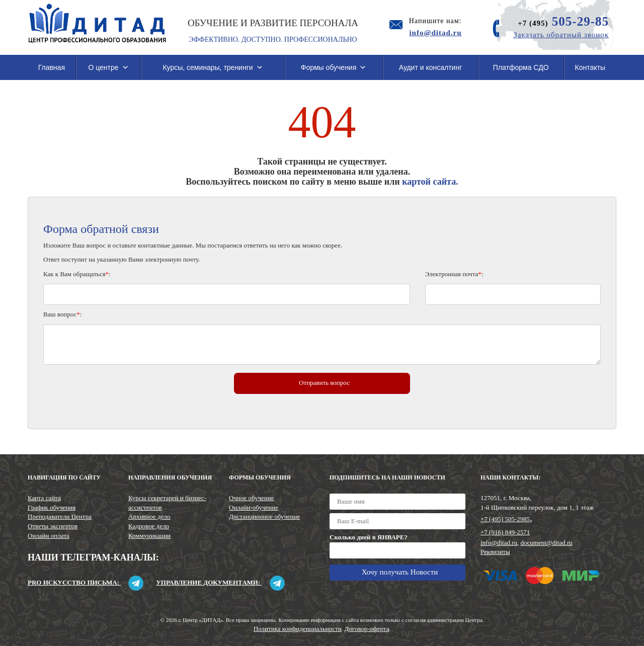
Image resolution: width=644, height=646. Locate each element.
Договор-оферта (367, 629)
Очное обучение (252, 498)
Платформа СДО (521, 67)
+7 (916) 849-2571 (505, 532)
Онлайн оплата (49, 536)
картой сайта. (430, 182)
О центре (108, 67)
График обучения (52, 507)
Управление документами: (220, 582)
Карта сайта (44, 498)
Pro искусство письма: (86, 582)
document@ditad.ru (547, 543)
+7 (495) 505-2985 (505, 519)
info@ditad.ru (499, 543)
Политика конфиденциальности (298, 629)
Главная (52, 67)
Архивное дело (149, 516)
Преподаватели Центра (60, 516)
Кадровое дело (149, 526)
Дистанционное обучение (264, 516)
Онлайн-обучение (254, 507)
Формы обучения (334, 67)
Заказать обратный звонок (561, 35)
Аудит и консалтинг (431, 67)
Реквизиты (495, 552)
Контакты (590, 67)
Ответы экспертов (53, 526)
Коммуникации (149, 536)
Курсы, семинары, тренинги (213, 67)
